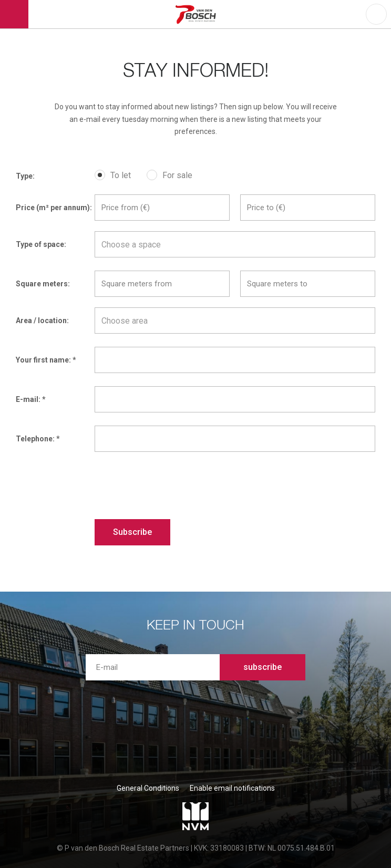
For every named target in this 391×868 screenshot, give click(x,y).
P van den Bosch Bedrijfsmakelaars (197, 14)
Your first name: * (46, 360)
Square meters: (43, 284)
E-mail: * (31, 399)
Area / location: (42, 321)
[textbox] (235, 245)
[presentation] (174, 485)
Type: (25, 176)
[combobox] (235, 244)
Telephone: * (38, 439)
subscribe (263, 667)
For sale (177, 175)
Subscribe (132, 532)
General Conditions (148, 788)
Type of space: (41, 244)
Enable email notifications (232, 788)
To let (121, 175)
